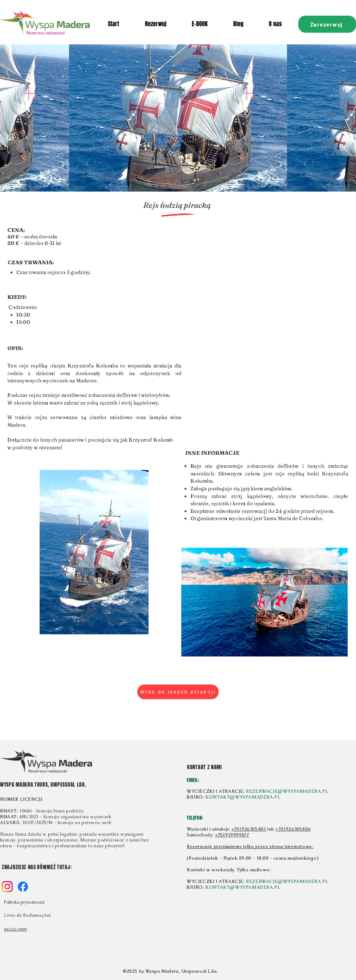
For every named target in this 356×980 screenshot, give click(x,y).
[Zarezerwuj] (327, 24)
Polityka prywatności (24, 902)
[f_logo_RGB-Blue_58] (23, 887)
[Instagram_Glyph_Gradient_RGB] (7, 887)
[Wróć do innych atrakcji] (178, 692)
